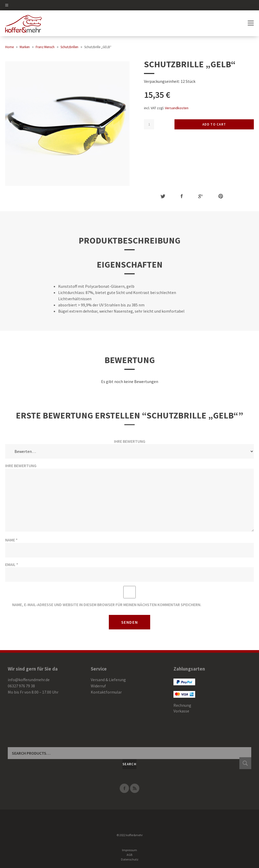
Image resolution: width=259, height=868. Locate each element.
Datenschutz (130, 859)
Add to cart (214, 124)
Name (11, 540)
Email (12, 564)
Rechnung (182, 705)
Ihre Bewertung (130, 441)
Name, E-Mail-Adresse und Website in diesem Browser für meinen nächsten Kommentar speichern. (107, 605)
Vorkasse (181, 711)
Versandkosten (177, 108)
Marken (25, 47)
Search (129, 764)
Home (9, 47)
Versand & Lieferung (108, 680)
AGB (129, 855)
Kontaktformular (106, 692)
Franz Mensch (45, 47)
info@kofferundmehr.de (29, 680)
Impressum (129, 850)
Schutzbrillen (69, 47)
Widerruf (98, 686)
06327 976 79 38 (21, 686)
